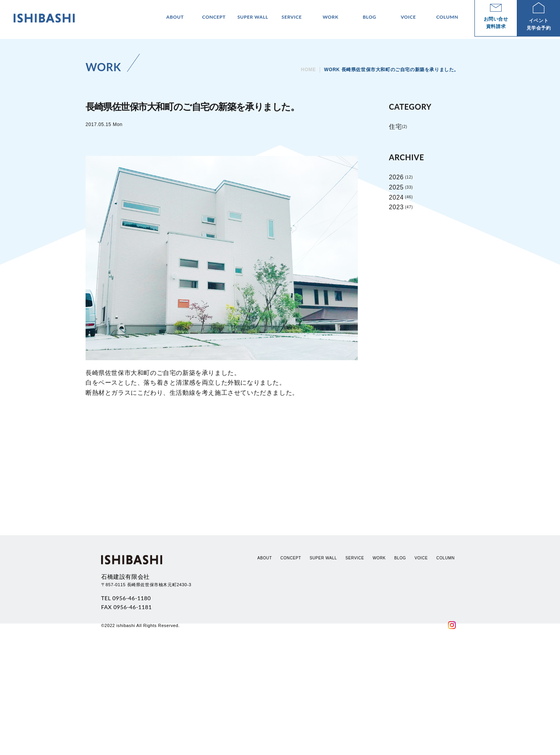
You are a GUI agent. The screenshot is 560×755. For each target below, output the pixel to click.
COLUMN (445, 659)
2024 (396, 197)
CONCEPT (291, 659)
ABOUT (265, 659)
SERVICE (355, 659)
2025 (396, 187)
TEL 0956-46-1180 (126, 699)
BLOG (400, 659)
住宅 (395, 127)
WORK (379, 659)
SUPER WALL (323, 659)
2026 (396, 177)
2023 (396, 207)
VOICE (421, 659)
